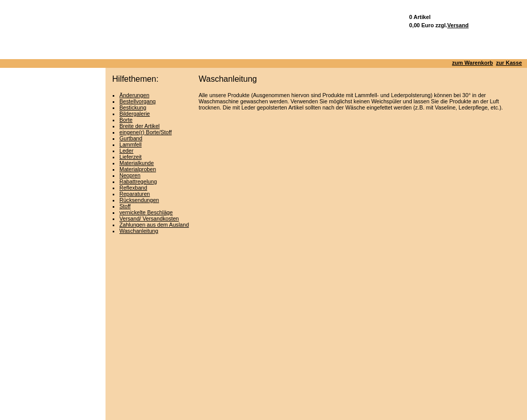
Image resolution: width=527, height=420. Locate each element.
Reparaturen (135, 194)
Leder (126, 151)
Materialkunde (137, 163)
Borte (126, 120)
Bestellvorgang (138, 101)
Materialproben (138, 169)
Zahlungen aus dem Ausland (154, 225)
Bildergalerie (135, 114)
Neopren (130, 175)
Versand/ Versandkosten (149, 218)
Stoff (125, 206)
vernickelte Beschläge (146, 212)
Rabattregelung (138, 181)
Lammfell (130, 144)
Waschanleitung (139, 231)
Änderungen (134, 95)
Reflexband (133, 188)
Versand (458, 25)
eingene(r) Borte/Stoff (146, 132)
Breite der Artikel (139, 126)
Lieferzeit (130, 157)
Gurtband (131, 138)
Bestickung (133, 107)
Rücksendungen (139, 200)
